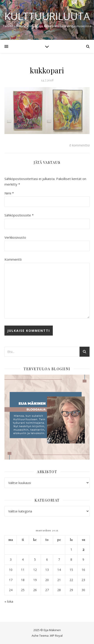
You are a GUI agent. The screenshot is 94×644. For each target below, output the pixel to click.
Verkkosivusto (15, 237)
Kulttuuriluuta (47, 16)
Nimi (9, 193)
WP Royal (56, 636)
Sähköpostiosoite (19, 215)
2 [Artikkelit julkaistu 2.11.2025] (83, 550)
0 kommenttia (79, 145)
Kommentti (13, 259)
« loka (9, 601)
